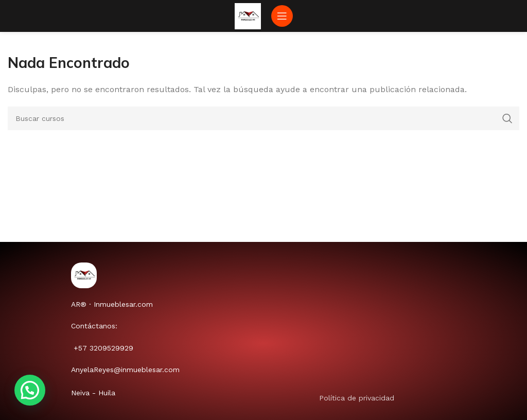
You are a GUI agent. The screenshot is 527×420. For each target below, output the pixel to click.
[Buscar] (263, 118)
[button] (30, 390)
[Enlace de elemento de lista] (398, 398)
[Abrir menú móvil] (282, 16)
